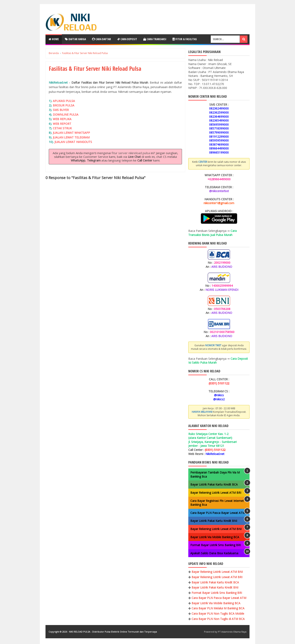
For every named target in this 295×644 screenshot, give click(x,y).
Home (54, 39)
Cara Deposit (127, 39)
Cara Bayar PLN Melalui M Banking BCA (218, 608)
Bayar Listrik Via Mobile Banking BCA (215, 537)
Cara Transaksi (155, 39)
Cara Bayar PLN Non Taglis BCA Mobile (218, 614)
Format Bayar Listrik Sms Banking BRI (216, 545)
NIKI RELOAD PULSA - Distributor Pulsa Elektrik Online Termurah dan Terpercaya (113, 632)
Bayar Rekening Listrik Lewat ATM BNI (216, 529)
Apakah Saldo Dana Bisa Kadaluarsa (214, 553)
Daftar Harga (75, 39)
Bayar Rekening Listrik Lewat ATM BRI (216, 493)
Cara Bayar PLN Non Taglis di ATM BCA (218, 619)
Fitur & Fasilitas (185, 39)
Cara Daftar (101, 39)
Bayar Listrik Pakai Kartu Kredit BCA (214, 484)
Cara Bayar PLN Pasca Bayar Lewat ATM (218, 513)
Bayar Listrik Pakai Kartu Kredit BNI (214, 521)
